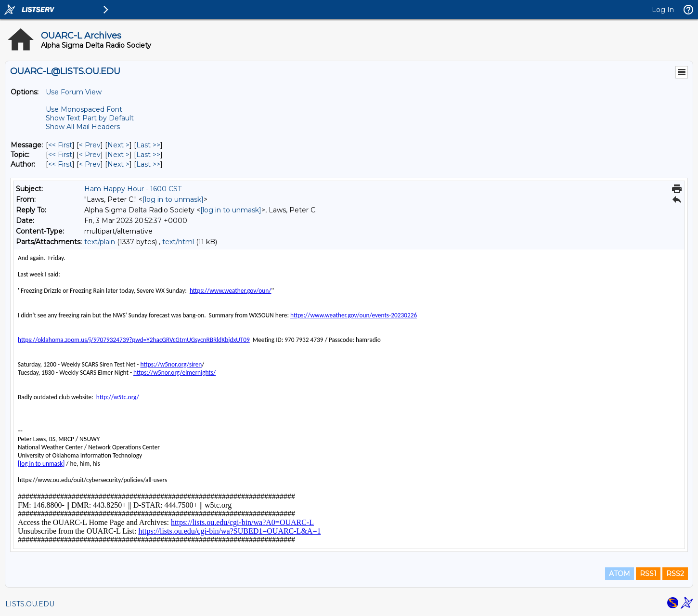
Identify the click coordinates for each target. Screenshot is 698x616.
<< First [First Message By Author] (60, 164)
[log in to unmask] (173, 199)
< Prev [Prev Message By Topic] (90, 155)
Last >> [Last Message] (148, 145)
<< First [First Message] (60, 145)
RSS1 (648, 574)
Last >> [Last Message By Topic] (148, 155)
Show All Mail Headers (83, 127)
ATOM (620, 574)
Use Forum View (74, 92)
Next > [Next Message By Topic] (118, 155)
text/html (178, 242)
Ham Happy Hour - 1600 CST (133, 189)
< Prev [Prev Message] (90, 145)
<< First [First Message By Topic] (60, 155)
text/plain (100, 242)
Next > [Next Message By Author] (118, 164)
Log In (663, 10)
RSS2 (675, 574)
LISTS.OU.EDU (30, 604)
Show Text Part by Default (90, 118)
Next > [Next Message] (118, 145)
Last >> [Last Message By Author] (148, 164)
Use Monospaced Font (84, 109)
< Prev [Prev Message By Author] (90, 164)
